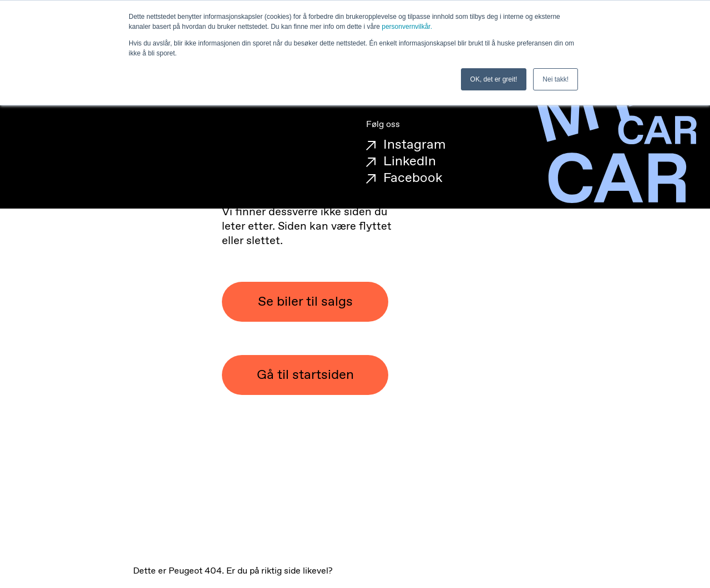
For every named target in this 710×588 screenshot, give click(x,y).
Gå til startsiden (305, 375)
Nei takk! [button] (556, 79)
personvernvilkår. (407, 27)
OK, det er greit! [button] (494, 79)
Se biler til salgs (305, 302)
